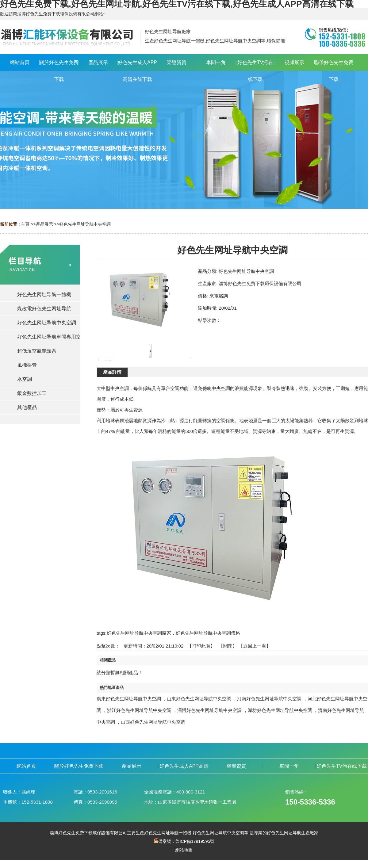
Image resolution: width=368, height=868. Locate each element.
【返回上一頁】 (255, 646)
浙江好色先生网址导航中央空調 (139, 710)
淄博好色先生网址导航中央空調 (209, 710)
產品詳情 (112, 372)
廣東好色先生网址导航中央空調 (129, 699)
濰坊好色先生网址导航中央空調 (280, 710)
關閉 (228, 646)
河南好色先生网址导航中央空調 (269, 699)
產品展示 (44, 224)
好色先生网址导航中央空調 (85, 224)
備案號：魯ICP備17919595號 (184, 841)
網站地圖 (184, 850)
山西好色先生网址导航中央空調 (153, 722)
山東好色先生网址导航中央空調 (199, 699)
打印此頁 (201, 646)
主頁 (25, 224)
